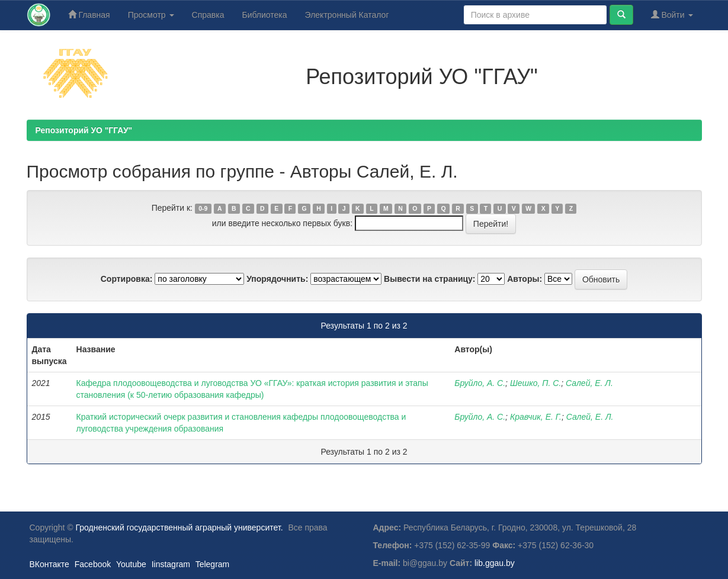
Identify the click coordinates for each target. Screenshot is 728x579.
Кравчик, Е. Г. (536, 417)
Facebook (93, 564)
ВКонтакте (49, 564)
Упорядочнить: (277, 279)
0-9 (203, 208)
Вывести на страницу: (429, 279)
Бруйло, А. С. (480, 383)
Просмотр (151, 15)
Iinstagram (171, 564)
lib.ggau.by (495, 563)
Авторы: (525, 279)
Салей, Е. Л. (589, 383)
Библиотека (264, 15)
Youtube (131, 564)
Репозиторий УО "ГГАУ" (84, 130)
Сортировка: (127, 279)
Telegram (213, 564)
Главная (89, 15)
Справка (208, 15)
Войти (672, 15)
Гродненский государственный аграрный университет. (179, 527)
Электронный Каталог (347, 15)
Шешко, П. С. (535, 383)
